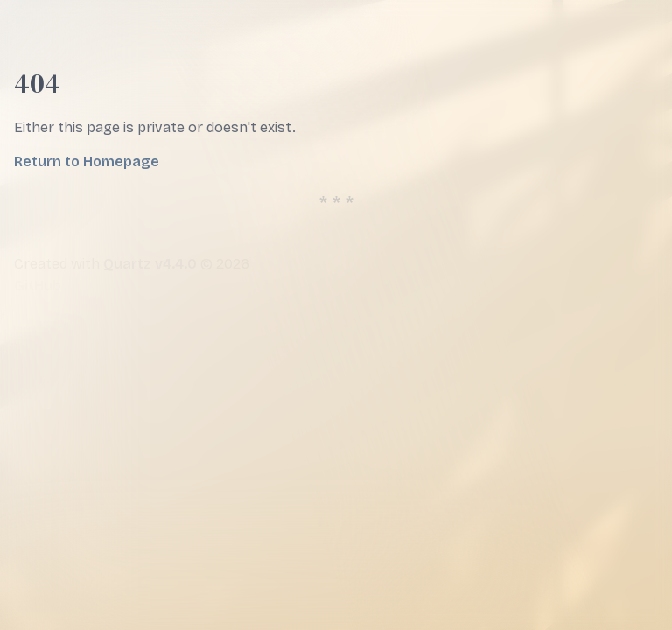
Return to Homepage (87, 161)
